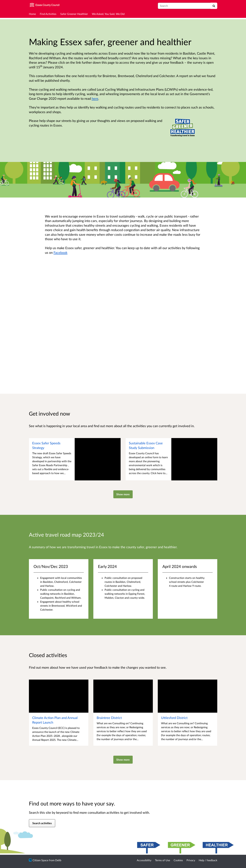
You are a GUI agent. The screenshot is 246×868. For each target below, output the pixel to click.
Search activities (42, 823)
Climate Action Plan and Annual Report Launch (55, 720)
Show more (123, 494)
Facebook (60, 252)
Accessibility (144, 860)
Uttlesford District (174, 718)
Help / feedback (208, 860)
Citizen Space (40, 860)
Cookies (178, 860)
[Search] (214, 6)
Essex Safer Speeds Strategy (46, 445)
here (95, 98)
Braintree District (109, 718)
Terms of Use (162, 860)
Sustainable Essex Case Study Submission (146, 445)
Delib (58, 860)
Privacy (191, 860)
